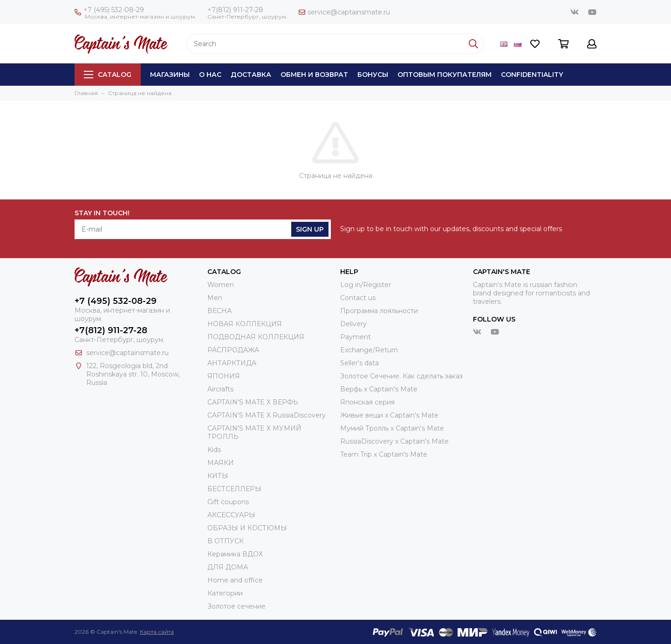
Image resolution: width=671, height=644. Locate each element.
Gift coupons (228, 502)
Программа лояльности (379, 311)
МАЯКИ (221, 463)
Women (221, 285)
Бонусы (373, 75)
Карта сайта (157, 632)
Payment (356, 337)
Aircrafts (220, 389)
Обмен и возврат (314, 75)
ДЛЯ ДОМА (228, 567)
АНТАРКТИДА (232, 363)
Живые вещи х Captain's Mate (389, 415)
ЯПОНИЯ (224, 376)
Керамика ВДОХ (235, 554)
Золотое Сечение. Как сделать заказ (401, 376)
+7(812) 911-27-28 (235, 10)
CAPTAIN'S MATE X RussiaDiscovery (267, 415)
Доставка (251, 75)
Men (215, 298)
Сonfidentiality (532, 75)
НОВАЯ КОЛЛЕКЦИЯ (245, 324)
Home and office (235, 580)
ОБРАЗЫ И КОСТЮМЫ (247, 528)
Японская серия (367, 402)
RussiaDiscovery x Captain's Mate (394, 441)
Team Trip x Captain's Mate (384, 454)
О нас (210, 75)
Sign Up (310, 229)
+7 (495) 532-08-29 (109, 10)
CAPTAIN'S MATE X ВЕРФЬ (253, 402)
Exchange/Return (369, 350)
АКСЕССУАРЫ (231, 515)
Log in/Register (366, 285)
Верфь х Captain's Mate (379, 389)
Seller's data (359, 363)
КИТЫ (218, 476)
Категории (225, 593)
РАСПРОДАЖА (233, 350)
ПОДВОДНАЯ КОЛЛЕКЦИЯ (256, 337)
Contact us (358, 298)
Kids (214, 450)
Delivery (353, 324)
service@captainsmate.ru (344, 12)
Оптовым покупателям (445, 75)
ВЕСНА (219, 311)
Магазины (170, 75)
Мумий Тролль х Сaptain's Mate (392, 428)
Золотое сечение (236, 606)
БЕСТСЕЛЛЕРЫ (234, 489)
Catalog (108, 75)
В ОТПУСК (226, 541)
